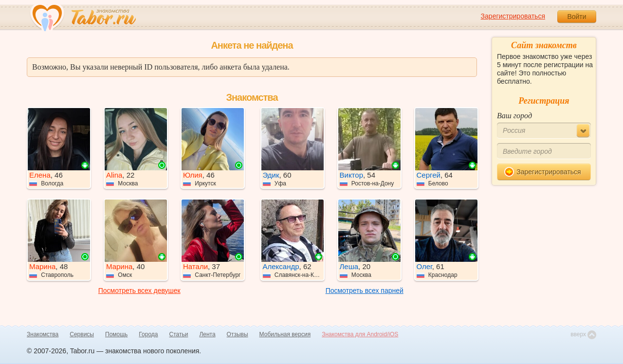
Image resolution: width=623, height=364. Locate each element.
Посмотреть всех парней (365, 291)
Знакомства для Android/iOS (360, 334)
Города (148, 334)
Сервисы (82, 334)
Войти (577, 17)
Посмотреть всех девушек (139, 291)
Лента (207, 334)
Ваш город (514, 116)
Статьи (179, 334)
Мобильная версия (285, 334)
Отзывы (238, 334)
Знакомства (43, 334)
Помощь (116, 334)
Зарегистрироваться (513, 16)
